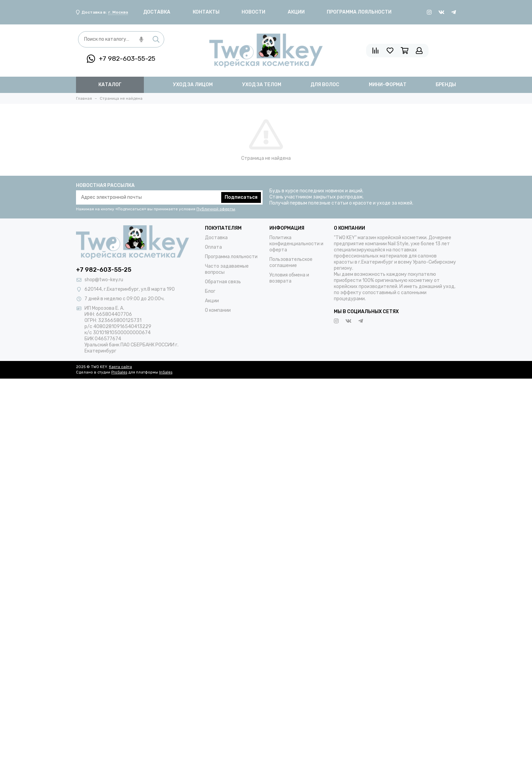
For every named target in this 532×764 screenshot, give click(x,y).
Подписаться (241, 197)
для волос (325, 85)
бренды (446, 85)
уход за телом (262, 85)
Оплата (213, 247)
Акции (296, 12)
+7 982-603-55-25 (121, 59)
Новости (253, 12)
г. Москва (118, 12)
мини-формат (388, 85)
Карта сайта (120, 367)
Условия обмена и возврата (289, 278)
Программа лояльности (359, 12)
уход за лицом (193, 85)
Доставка (157, 12)
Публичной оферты (216, 209)
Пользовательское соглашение (291, 262)
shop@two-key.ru (104, 280)
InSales (166, 372)
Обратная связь (223, 282)
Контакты (206, 12)
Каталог (110, 85)
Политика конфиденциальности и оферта (296, 244)
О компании (218, 310)
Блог (210, 291)
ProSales (119, 372)
